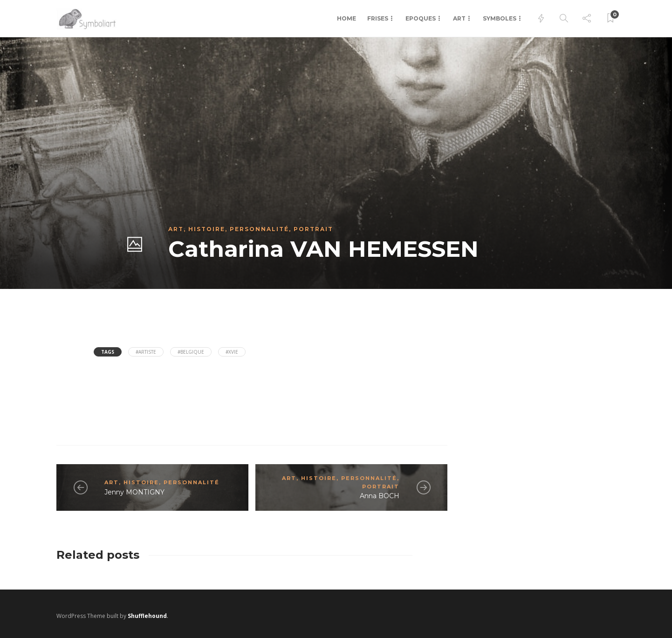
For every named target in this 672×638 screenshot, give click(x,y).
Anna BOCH (380, 496)
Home (346, 18)
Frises (378, 18)
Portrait (313, 229)
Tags (108, 352)
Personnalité (259, 229)
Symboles (500, 18)
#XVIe (232, 352)
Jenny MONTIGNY (134, 492)
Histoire (207, 229)
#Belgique (191, 352)
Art (459, 18)
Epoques (421, 18)
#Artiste (146, 352)
